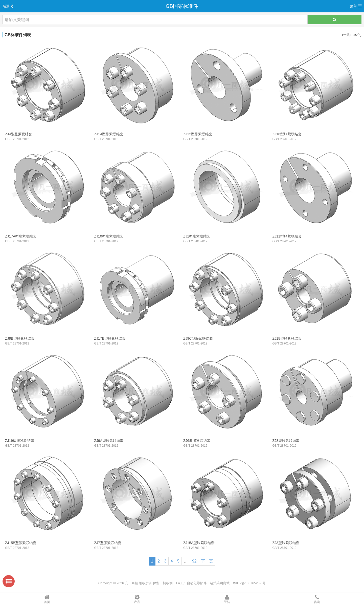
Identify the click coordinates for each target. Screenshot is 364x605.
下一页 (207, 561)
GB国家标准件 (182, 6)
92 (194, 561)
